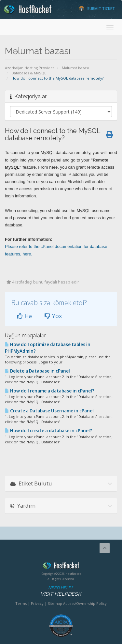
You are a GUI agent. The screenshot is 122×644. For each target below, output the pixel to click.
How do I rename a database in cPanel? (50, 391)
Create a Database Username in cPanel (49, 411)
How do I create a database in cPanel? (48, 431)
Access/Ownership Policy (85, 603)
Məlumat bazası (75, 68)
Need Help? (61, 591)
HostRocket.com (61, 567)
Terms (21, 603)
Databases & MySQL (29, 73)
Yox (53, 316)
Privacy (37, 603)
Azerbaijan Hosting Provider (30, 68)
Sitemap (55, 603)
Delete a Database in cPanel (37, 371)
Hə (24, 316)
